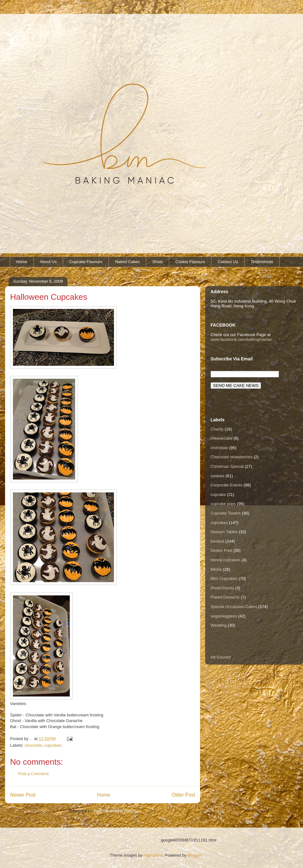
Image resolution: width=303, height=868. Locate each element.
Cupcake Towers (226, 513)
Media (216, 569)
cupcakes (53, 745)
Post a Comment (33, 774)
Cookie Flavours (190, 262)
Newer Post (23, 795)
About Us (48, 262)
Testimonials (262, 262)
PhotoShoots (222, 588)
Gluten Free (221, 550)
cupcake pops (223, 504)
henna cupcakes (226, 560)
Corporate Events (226, 485)
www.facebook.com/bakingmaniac (241, 339)
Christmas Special (227, 466)
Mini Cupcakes (224, 579)
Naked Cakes (127, 262)
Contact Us (228, 262)
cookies (217, 476)
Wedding (219, 625)
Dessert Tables (224, 532)
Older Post (183, 795)
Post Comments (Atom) (115, 811)
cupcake (218, 494)
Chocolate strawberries (232, 457)
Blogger (194, 855)
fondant (217, 541)
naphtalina (153, 855)
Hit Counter (221, 657)
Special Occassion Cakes (234, 607)
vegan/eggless (224, 616)
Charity (217, 429)
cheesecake (221, 438)
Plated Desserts (225, 597)
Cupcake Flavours (86, 262)
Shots (158, 262)
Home (22, 262)
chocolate (33, 745)
